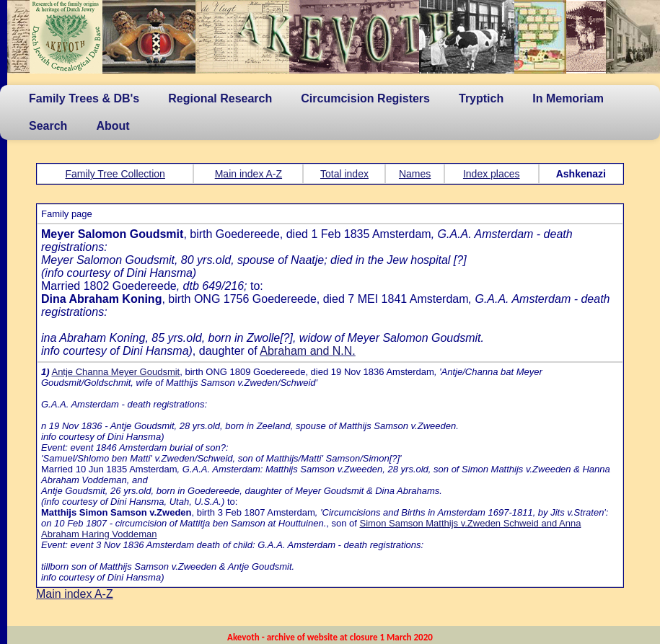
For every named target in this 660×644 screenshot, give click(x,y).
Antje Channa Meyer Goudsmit (115, 372)
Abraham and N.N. (308, 351)
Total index (344, 174)
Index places (492, 174)
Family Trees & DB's (84, 98)
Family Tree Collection (115, 174)
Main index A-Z (248, 174)
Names (415, 174)
